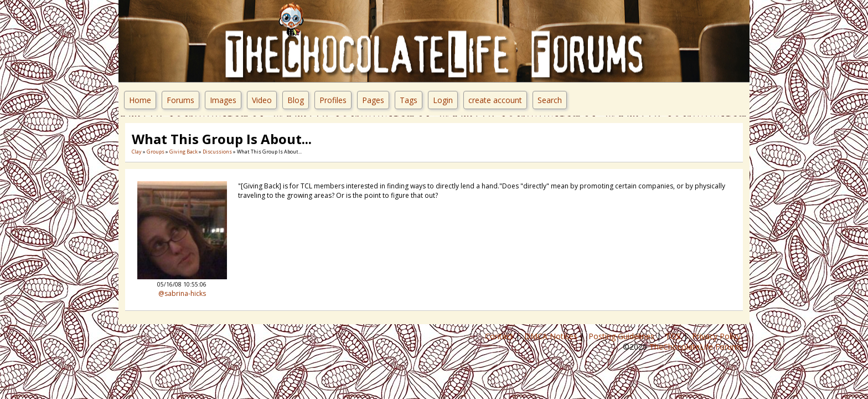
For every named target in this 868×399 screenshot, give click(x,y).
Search (550, 100)
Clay (137, 152)
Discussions (217, 152)
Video (262, 100)
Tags (409, 100)
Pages (373, 100)
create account (495, 100)
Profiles (333, 100)
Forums (180, 100)
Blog (296, 100)
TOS (674, 336)
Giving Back (184, 152)
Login (443, 100)
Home (140, 100)
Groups (156, 152)
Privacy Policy (717, 336)
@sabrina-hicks (182, 293)
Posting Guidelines (622, 336)
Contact (500, 336)
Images (223, 100)
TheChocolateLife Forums (696, 347)
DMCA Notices (552, 336)
